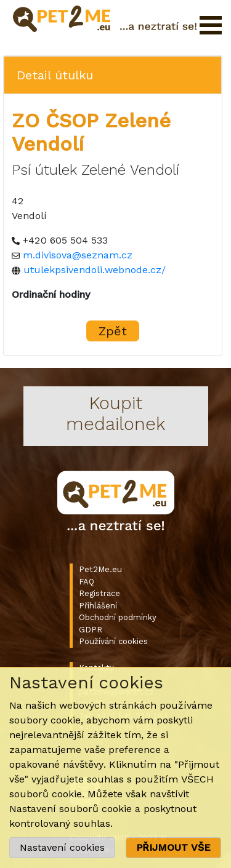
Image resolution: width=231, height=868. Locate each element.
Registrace (99, 593)
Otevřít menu (211, 25)
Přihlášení (98, 606)
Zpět (113, 331)
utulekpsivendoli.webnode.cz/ (95, 270)
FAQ (87, 582)
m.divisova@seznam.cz (78, 255)
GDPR (91, 630)
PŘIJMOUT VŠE (173, 847)
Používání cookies (113, 641)
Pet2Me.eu (100, 569)
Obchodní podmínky (118, 617)
